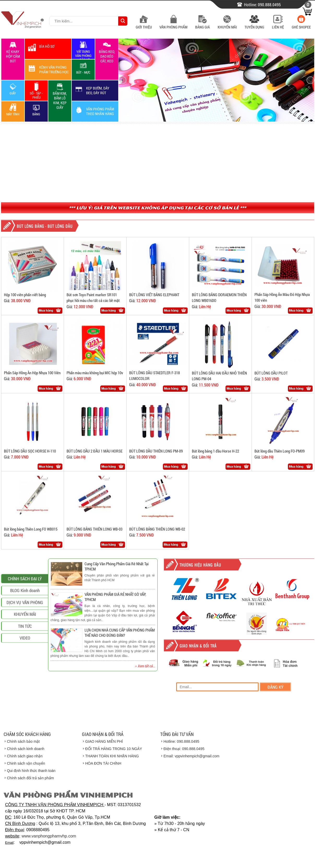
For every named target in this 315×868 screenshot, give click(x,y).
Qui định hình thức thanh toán (31, 771)
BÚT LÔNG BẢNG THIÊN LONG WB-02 (157, 529)
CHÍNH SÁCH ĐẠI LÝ (25, 630)
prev (124, 80)
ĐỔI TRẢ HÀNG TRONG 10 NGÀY (114, 749)
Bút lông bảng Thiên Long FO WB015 (31, 529)
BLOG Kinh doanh (25, 642)
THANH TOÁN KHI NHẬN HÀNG (112, 756)
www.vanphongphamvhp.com (49, 836)
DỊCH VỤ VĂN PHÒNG (25, 654)
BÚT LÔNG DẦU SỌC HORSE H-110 (30, 451)
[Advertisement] (158, 163)
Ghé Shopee (301, 24)
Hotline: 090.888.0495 (182, 741)
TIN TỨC (25, 678)
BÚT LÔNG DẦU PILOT (271, 373)
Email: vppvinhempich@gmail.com (192, 756)
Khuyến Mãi (227, 24)
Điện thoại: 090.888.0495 (184, 749)
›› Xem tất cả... (145, 666)
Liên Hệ (278, 24)
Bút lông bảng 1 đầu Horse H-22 (215, 451)
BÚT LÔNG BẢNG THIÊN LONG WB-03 (94, 529)
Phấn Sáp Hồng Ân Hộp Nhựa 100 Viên (32, 373)
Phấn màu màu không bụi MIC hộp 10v (95, 373)
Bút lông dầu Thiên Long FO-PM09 (280, 451)
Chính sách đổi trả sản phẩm (31, 778)
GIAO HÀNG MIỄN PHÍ (104, 741)
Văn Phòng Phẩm (173, 24)
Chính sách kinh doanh (26, 749)
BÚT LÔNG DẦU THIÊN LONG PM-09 (156, 451)
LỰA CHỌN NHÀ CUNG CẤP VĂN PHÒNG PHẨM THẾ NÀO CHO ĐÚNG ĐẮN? (120, 633)
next (308, 80)
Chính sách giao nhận (25, 756)
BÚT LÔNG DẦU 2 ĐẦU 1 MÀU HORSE (94, 451)
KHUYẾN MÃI (25, 666)
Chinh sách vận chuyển (26, 763)
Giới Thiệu (144, 24)
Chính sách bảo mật (23, 741)
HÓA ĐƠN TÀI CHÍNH (103, 763)
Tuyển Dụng (254, 24)
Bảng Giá (203, 24)
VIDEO (25, 689)
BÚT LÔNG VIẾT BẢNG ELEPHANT (154, 295)
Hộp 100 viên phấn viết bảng (25, 295)
